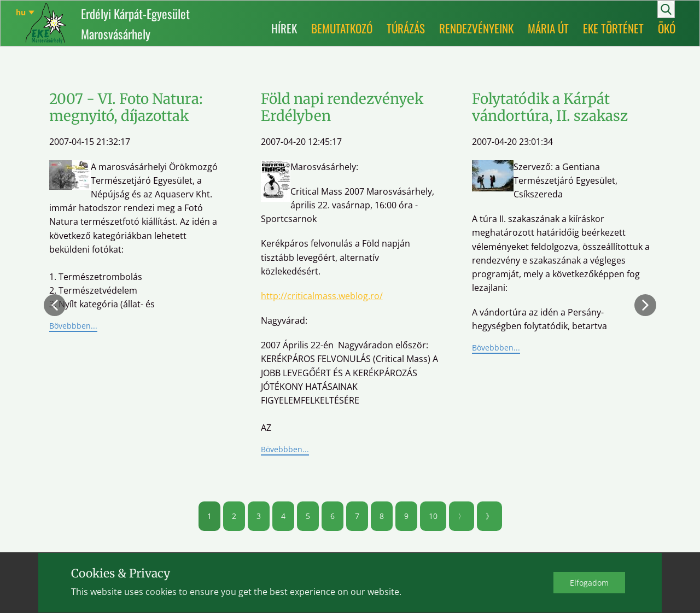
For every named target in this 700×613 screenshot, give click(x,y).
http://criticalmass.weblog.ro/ (322, 296)
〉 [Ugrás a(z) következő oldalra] (462, 516)
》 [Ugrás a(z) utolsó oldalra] (489, 516)
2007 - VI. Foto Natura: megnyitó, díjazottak (126, 107)
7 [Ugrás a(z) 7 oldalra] (357, 516)
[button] (55, 305)
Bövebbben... (73, 326)
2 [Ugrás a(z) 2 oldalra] (234, 516)
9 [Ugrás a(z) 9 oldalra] (406, 516)
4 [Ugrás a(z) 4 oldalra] (283, 516)
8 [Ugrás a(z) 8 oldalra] (382, 516)
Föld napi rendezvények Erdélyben (342, 107)
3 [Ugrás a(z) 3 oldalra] (259, 516)
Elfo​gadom (589, 583)
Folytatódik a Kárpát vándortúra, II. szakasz (550, 107)
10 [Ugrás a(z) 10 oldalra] (433, 516)
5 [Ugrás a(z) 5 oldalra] (308, 516)
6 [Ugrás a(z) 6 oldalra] (332, 516)
